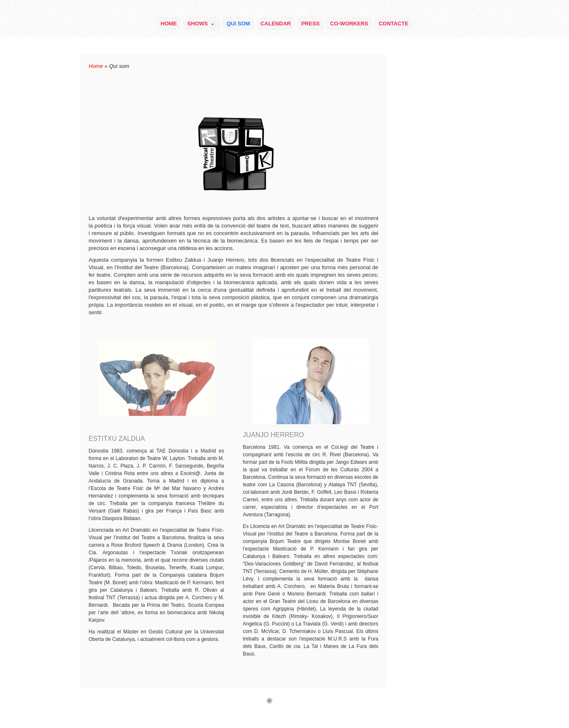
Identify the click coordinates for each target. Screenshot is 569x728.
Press (311, 24)
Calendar (276, 24)
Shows (201, 24)
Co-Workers (349, 24)
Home (169, 24)
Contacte (393, 24)
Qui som (238, 24)
